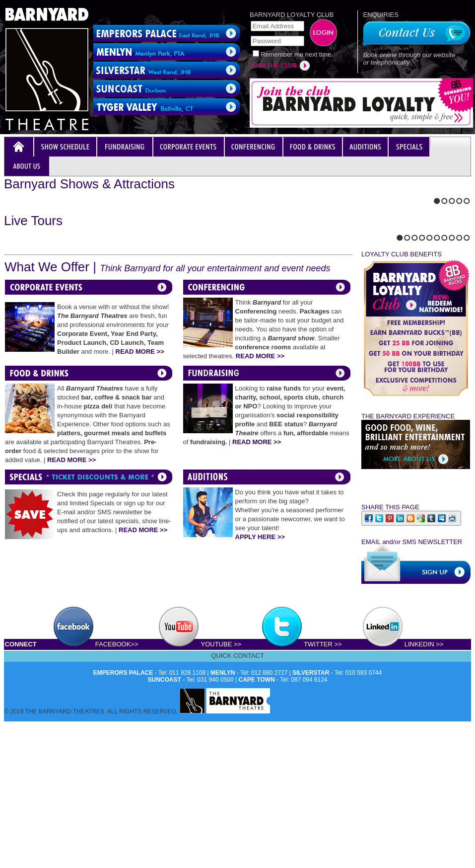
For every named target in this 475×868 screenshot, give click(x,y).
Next (15, 346)
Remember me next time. (297, 54)
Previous (7, 346)
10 (467, 486)
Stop (28, 346)
